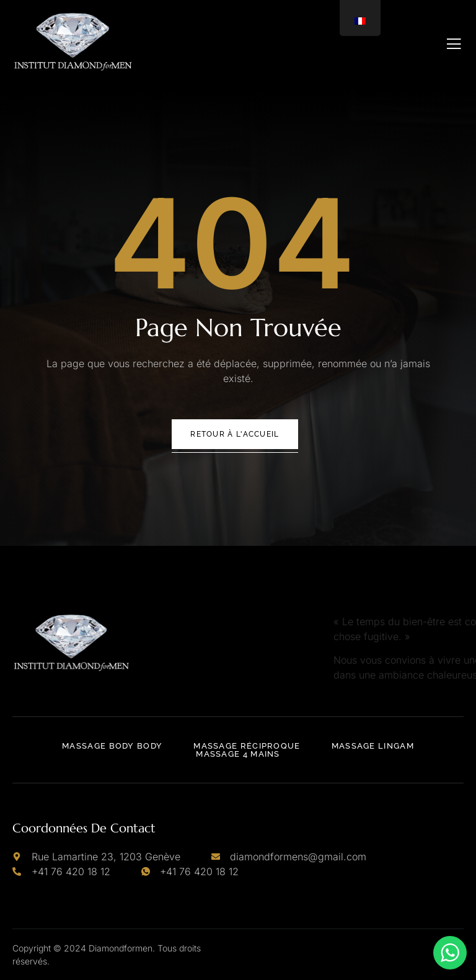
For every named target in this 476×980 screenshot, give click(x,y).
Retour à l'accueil (235, 434)
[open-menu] (454, 44)
